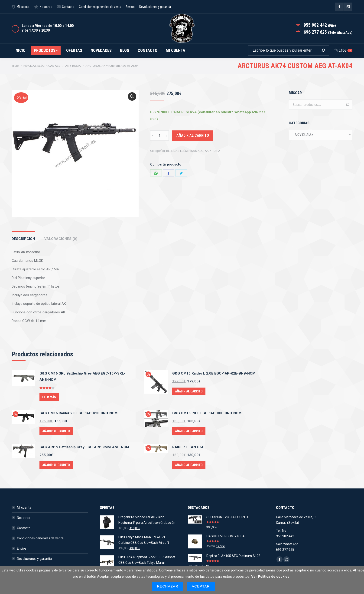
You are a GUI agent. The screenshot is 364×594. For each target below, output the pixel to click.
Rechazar (168, 586)
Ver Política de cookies (270, 577)
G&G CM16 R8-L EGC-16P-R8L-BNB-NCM (207, 413)
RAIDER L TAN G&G (188, 447)
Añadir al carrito (193, 135)
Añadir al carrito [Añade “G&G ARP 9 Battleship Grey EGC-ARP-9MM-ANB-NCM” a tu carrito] (56, 465)
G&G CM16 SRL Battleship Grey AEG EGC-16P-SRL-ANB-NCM (82, 377)
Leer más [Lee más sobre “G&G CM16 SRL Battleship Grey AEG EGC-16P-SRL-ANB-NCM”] (49, 397)
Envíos (22, 548)
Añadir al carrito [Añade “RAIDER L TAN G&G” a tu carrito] (189, 465)
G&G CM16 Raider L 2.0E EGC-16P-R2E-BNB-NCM (214, 373)
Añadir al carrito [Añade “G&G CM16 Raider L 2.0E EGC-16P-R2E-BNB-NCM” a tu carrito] (189, 391)
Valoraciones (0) (61, 239)
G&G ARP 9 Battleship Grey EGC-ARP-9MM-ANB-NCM (84, 447)
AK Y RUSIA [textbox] (303, 135)
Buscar (348, 105)
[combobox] (321, 135)
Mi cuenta (24, 508)
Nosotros (24, 518)
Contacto (24, 528)
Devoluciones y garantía (34, 559)
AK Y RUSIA (213, 151)
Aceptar (201, 586)
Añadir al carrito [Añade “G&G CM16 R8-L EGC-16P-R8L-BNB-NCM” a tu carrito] (189, 431)
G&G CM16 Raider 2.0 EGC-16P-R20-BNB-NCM (78, 413)
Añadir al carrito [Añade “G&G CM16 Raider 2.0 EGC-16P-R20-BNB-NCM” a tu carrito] (56, 431)
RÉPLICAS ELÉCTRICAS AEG (185, 151)
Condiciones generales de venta (40, 538)
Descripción (23, 239)
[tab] (23, 237)
